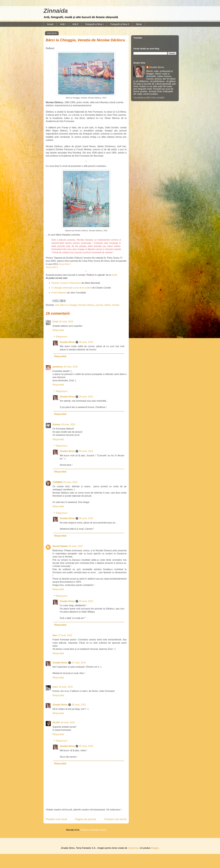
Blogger (155, 848)
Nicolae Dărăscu (87, 305)
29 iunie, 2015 (68, 722)
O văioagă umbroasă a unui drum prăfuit (71, 288)
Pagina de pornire (86, 819)
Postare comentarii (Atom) (93, 830)
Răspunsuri (62, 337)
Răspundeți (58, 330)
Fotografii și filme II (120, 24)
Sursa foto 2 (52, 267)
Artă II (75, 24)
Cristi (55, 322)
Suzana (56, 424)
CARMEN (57, 482)
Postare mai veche (115, 819)
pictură (99, 305)
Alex (55, 635)
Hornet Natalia (60, 546)
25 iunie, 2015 (66, 322)
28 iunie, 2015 (66, 687)
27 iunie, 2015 (65, 635)
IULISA (56, 722)
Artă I (63, 24)
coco (55, 687)
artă (57, 305)
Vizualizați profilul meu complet (149, 98)
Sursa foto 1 (65, 264)
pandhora (58, 367)
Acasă (50, 24)
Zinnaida (56, 11)
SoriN (114, 275)
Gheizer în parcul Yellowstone (66, 283)
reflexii (107, 305)
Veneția (116, 305)
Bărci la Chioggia (69, 305)
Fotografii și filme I (94, 24)
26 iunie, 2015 (86, 342)
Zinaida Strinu (67, 342)
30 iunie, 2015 (86, 746)
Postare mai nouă (56, 819)
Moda (139, 24)
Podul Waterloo (59, 293)
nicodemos (133, 848)
